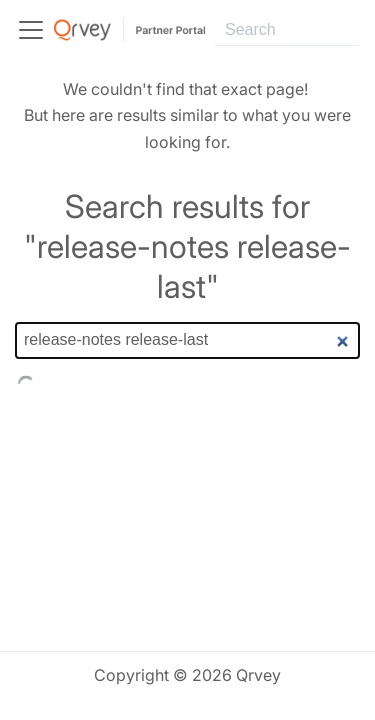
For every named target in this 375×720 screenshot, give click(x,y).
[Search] (287, 30)
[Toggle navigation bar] (31, 30)
